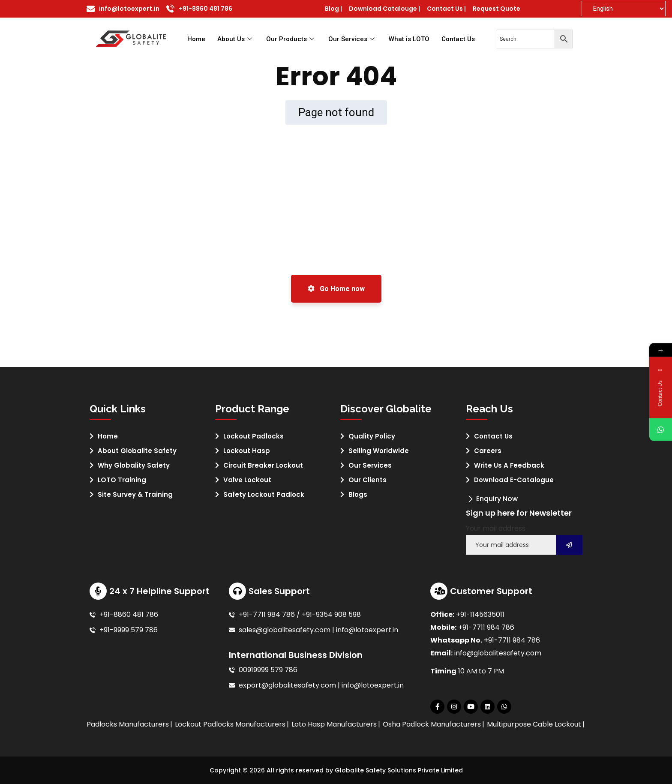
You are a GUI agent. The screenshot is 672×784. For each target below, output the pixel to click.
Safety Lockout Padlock (264, 494)
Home (196, 39)
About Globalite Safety (137, 451)
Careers (488, 451)
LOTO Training (122, 480)
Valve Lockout (247, 480)
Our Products (291, 39)
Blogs (358, 494)
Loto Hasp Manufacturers (370, 724)
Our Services (352, 39)
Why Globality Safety (134, 465)
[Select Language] (624, 9)
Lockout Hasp (247, 451)
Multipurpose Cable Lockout (570, 724)
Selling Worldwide (379, 451)
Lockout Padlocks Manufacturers (267, 724)
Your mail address (496, 528)
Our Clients (367, 480)
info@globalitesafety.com (498, 653)
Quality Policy (372, 436)
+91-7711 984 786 (486, 627)
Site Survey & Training (135, 494)
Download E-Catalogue (514, 480)
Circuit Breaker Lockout (263, 465)
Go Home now (336, 289)
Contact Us (458, 39)
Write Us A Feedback (509, 465)
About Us (236, 39)
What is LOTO (409, 39)
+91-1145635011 (480, 614)
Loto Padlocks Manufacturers (156, 724)
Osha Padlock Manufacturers (468, 724)
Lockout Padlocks (253, 436)
